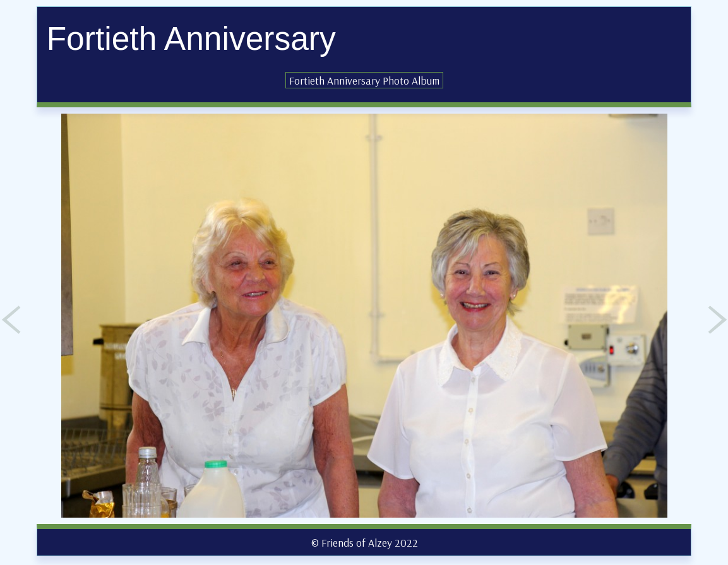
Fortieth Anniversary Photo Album (364, 80)
